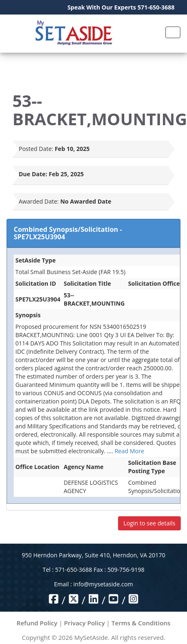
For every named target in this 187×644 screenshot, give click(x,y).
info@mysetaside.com (103, 584)
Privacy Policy (84, 623)
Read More (129, 451)
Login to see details (149, 523)
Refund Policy (37, 623)
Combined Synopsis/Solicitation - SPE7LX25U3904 (68, 233)
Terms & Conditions (141, 623)
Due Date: (33, 174)
